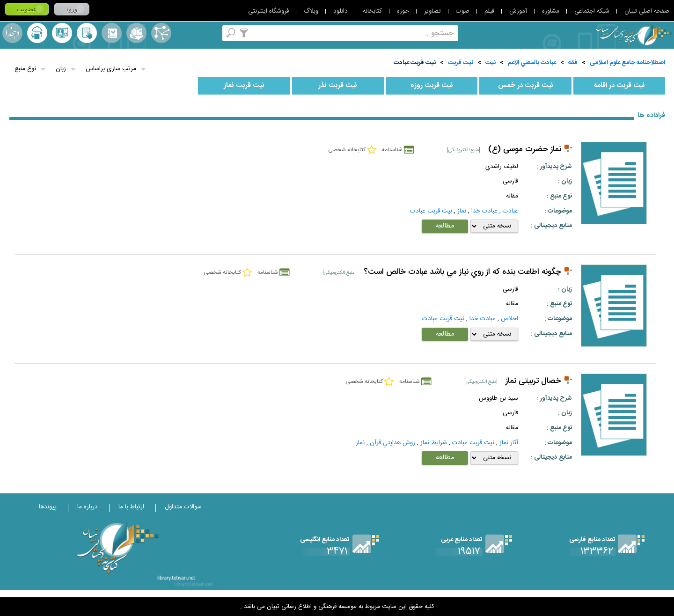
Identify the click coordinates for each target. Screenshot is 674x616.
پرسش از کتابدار (62, 33)
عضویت (27, 9)
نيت (491, 63)
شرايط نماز (434, 443)
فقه (573, 63)
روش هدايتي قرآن (392, 443)
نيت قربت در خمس (526, 86)
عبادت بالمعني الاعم (532, 63)
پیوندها (48, 507)
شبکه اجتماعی (592, 11)
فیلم (489, 11)
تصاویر (432, 11)
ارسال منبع (37, 33)
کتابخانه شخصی (87, 33)
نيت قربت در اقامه (619, 86)
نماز (462, 211)
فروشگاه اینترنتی (268, 11)
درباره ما (88, 507)
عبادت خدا (484, 211)
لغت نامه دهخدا (12, 33)
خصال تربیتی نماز (533, 381)
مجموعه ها (136, 33)
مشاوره (551, 11)
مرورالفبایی (112, 33)
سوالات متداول (183, 507)
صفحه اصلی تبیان (647, 11)
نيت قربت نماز (244, 86)
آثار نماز (509, 443)
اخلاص (509, 319)
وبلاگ (311, 11)
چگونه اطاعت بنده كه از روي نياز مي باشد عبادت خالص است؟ (462, 272)
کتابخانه (372, 11)
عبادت (510, 211)
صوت (463, 11)
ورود (72, 9)
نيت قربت (461, 63)
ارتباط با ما (131, 507)
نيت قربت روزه (432, 86)
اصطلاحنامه (161, 33)
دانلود (341, 11)
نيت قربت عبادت (415, 63)
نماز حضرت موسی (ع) (525, 150)
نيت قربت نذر (338, 86)
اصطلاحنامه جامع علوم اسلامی (627, 63)
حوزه (403, 11)
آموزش (518, 11)
